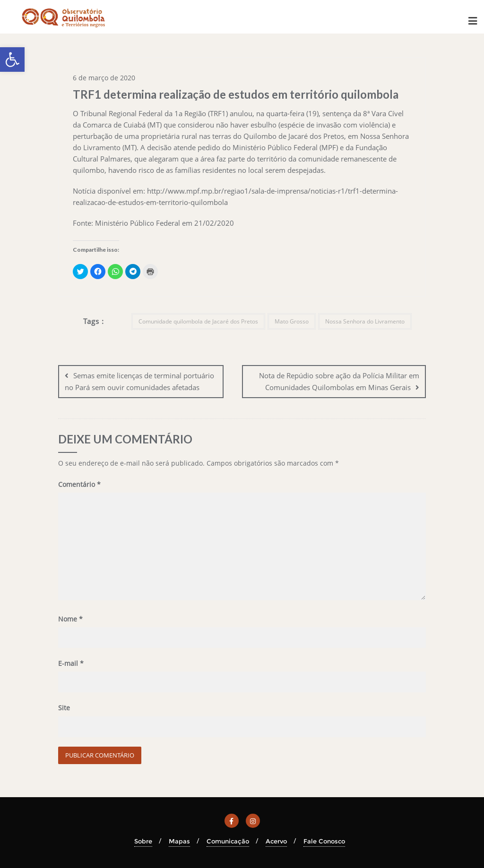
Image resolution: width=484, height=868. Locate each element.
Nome (70, 619)
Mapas (179, 841)
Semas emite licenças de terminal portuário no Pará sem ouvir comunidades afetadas (139, 381)
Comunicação (228, 841)
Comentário (79, 484)
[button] (12, 60)
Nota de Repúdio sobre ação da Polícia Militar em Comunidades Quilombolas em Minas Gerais (339, 381)
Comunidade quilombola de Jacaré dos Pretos (198, 321)
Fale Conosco (324, 841)
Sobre (143, 841)
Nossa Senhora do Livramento (365, 321)
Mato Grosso (292, 321)
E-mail (71, 663)
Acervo (276, 841)
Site (64, 708)
